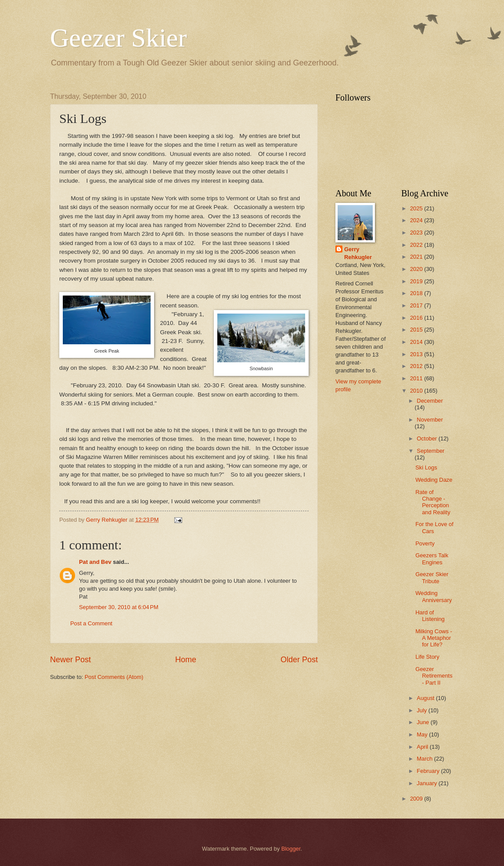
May (423, 734)
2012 (417, 366)
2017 (417, 305)
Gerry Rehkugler (358, 253)
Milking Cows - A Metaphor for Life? (434, 638)
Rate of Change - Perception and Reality (433, 502)
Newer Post (70, 660)
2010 (417, 391)
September (430, 451)
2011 (417, 378)
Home (186, 660)
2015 (417, 330)
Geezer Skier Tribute (432, 577)
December (430, 401)
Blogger (291, 849)
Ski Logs (426, 467)
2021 (417, 257)
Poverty (425, 543)
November (430, 420)
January (427, 783)
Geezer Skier (118, 38)
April (423, 747)
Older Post (299, 660)
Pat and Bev (95, 562)
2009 (417, 799)
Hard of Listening (430, 616)
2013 (417, 354)
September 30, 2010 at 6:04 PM (119, 607)
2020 (417, 269)
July (422, 710)
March (425, 759)
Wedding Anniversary (434, 596)
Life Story (427, 657)
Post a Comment (91, 623)
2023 (417, 233)
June (424, 722)
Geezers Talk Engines (432, 559)
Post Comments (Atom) (114, 677)
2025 (417, 208)
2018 (417, 293)
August (426, 698)
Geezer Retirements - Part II (434, 676)
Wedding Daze (434, 480)
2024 (417, 220)
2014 (417, 342)
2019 (417, 281)
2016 (417, 318)
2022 (417, 245)
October (427, 438)
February (429, 771)
